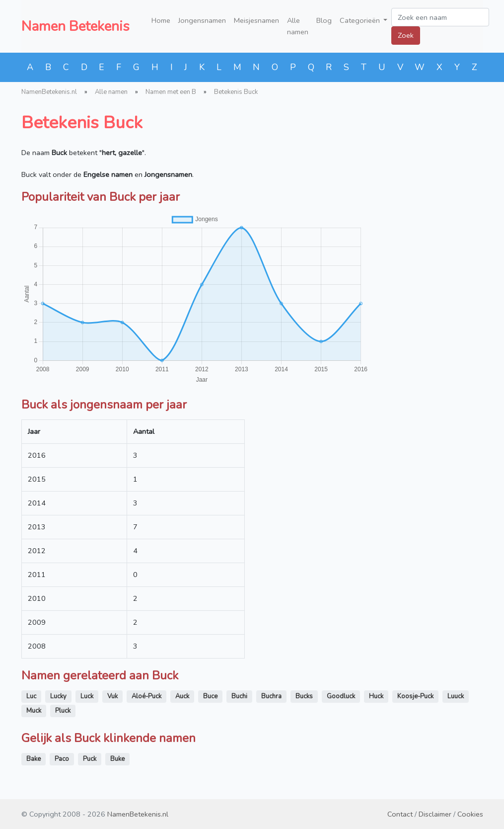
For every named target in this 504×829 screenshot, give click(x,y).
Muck (34, 711)
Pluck (63, 711)
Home (161, 20)
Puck (90, 759)
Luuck (456, 696)
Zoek (406, 35)
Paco (62, 759)
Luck (87, 696)
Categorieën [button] (361, 20)
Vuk (112, 696)
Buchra (271, 696)
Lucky (58, 696)
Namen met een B (171, 92)
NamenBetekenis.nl (49, 92)
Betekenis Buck (236, 92)
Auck (182, 696)
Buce (210, 696)
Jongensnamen (202, 20)
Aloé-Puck (146, 696)
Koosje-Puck (415, 696)
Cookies (470, 814)
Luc (31, 696)
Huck (376, 696)
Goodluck (341, 696)
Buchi (239, 696)
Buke (117, 759)
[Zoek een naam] (440, 17)
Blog (324, 20)
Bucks (304, 696)
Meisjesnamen (256, 20)
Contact (400, 814)
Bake (34, 759)
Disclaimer (435, 814)
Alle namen (298, 26)
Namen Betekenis (75, 26)
